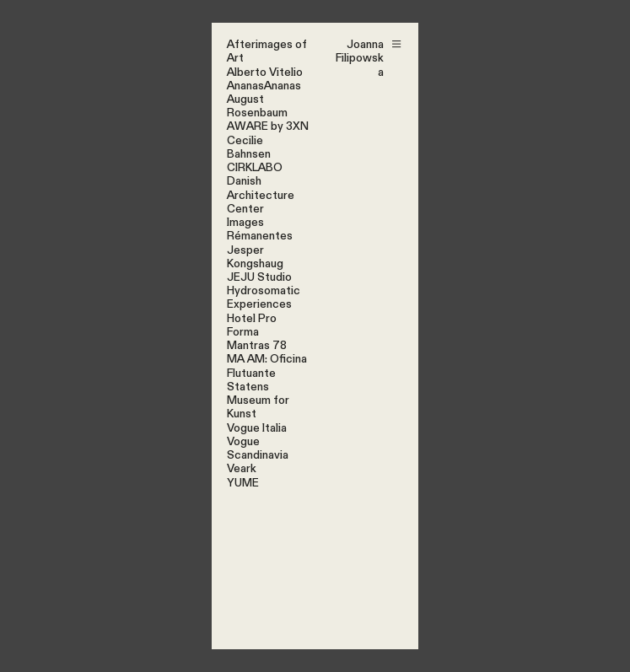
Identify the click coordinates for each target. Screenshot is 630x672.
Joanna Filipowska (360, 58)
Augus (243, 99)
